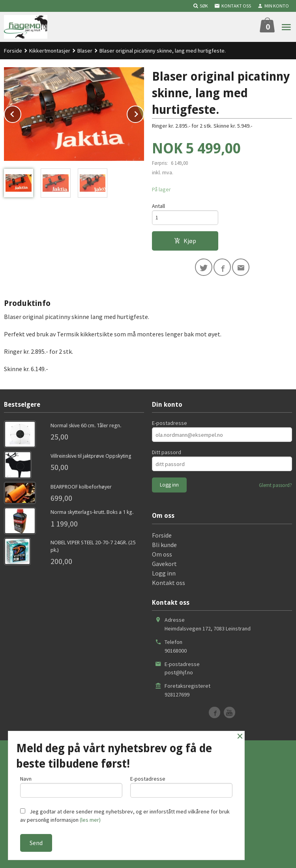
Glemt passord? (275, 485)
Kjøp (185, 241)
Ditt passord (167, 452)
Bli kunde (164, 545)
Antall (158, 206)
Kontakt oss (169, 583)
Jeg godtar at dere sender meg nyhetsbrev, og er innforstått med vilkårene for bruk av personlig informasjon (125, 816)
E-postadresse (170, 423)
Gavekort (164, 564)
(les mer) (90, 820)
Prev (21, 113)
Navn (71, 786)
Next (144, 113)
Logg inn (164, 573)
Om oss (162, 554)
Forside (13, 51)
